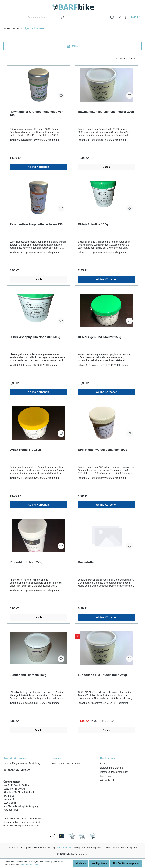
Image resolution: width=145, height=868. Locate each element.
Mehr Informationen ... (31, 865)
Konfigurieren (99, 863)
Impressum (106, 776)
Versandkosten (64, 848)
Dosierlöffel (86, 562)
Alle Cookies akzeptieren (126, 863)
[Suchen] (62, 17)
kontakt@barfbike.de (17, 770)
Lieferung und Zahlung (112, 768)
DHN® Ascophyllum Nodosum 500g (35, 337)
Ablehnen (81, 863)
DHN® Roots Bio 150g (25, 450)
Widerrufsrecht (108, 780)
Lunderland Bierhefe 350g (28, 675)
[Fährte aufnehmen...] (42, 17)
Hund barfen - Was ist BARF (66, 764)
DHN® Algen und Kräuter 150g (100, 337)
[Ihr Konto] (120, 17)
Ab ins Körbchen (38, 167)
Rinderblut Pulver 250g (26, 562)
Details (107, 167)
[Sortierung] (126, 59)
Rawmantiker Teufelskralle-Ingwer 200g (106, 112)
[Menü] (7, 17)
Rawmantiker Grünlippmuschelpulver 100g (36, 114)
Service (56, 758)
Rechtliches (108, 758)
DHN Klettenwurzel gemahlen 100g (103, 450)
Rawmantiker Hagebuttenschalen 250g (37, 224)
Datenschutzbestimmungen (114, 772)
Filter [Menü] (72, 46)
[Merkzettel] (112, 17)
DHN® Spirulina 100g (93, 224)
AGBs (103, 764)
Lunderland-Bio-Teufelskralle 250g (102, 675)
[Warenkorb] (133, 17)
